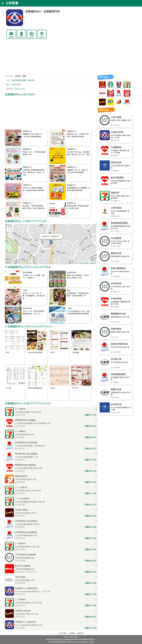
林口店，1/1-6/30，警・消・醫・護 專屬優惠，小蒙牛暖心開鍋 (34, 296)
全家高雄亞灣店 (118, 374)
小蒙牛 (25, 291)
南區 (25, 76)
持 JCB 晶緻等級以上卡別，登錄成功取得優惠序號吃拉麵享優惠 (78, 313)
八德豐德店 (116, 147)
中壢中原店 (116, 329)
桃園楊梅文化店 (118, 314)
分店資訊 (32, 37)
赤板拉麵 (75, 353)
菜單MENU (22, 37)
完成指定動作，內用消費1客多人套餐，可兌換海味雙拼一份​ (78, 295)
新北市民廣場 (117, 178)
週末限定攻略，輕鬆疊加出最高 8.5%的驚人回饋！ (78, 207)
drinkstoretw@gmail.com (82, 642)
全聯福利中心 (27, 131)
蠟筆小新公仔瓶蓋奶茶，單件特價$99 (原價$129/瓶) (78, 277)
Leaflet (74, 263)
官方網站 (42, 37)
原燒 (68, 291)
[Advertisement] (51, 58)
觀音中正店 (116, 253)
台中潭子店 (116, 404)
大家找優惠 (62, 633)
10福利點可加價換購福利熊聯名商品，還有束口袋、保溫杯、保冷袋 (34, 173)
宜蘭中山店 (116, 389)
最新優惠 (11, 37)
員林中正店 (116, 163)
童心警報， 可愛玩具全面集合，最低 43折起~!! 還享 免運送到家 (34, 207)
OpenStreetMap (84, 263)
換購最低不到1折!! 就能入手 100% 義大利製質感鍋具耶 (32, 135)
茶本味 (53, 388)
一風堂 (69, 308)
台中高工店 (116, 359)
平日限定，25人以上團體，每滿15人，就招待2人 (34, 277)
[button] (51, 242)
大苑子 (53, 353)
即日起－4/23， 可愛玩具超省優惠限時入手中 (34, 153)
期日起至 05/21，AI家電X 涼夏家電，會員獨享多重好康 (78, 135)
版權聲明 (72, 633)
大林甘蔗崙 (116, 299)
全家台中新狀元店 (119, 344)
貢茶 (8, 353)
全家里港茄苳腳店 (119, 223)
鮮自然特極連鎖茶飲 (35, 388)
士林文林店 (116, 208)
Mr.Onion (76, 388)
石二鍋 (8, 388)
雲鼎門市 (115, 193)
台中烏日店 (116, 283)
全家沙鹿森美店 (118, 268)
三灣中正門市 (117, 132)
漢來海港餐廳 (27, 273)
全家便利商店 (72, 273)
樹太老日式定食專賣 (35, 353)
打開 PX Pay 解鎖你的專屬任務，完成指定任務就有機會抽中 (34, 189)
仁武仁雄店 (116, 117)
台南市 (18, 76)
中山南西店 (116, 238)
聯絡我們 (80, 633)
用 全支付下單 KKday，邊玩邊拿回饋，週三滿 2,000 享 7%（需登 (78, 153)
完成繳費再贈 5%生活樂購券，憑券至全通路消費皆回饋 (78, 189)
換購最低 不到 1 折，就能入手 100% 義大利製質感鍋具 (77, 171)
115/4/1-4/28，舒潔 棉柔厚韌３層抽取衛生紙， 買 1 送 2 (34, 313)
